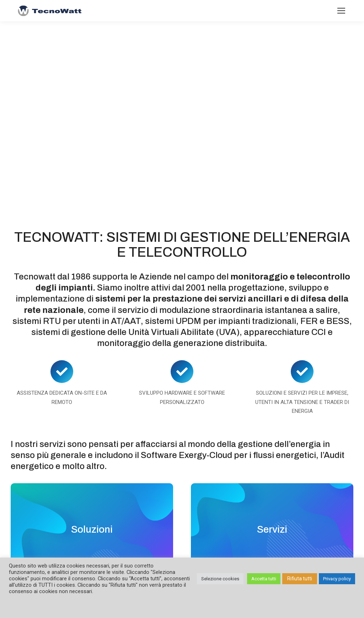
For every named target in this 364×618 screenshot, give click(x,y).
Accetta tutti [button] (264, 579)
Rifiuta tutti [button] (300, 579)
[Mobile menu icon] (341, 11)
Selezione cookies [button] (220, 579)
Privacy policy (337, 579)
